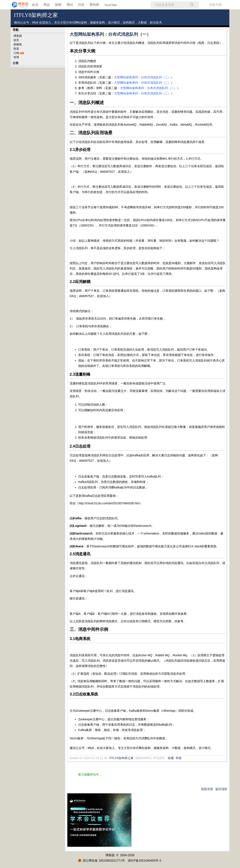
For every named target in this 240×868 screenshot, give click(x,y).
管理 (16, 57)
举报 (178, 758)
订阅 (16, 53)
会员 (35, 5)
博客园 (18, 36)
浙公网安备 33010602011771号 (101, 861)
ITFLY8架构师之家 (36, 15)
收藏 (171, 758)
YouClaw (111, 5)
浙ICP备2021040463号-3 (144, 861)
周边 (47, 5)
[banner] (17, 5)
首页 (16, 40)
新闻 (58, 5)
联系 (16, 49)
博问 (70, 5)
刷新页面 (207, 789)
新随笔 (18, 44)
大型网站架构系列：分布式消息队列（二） (143, 77)
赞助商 (94, 5)
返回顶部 (221, 789)
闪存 (81, 5)
